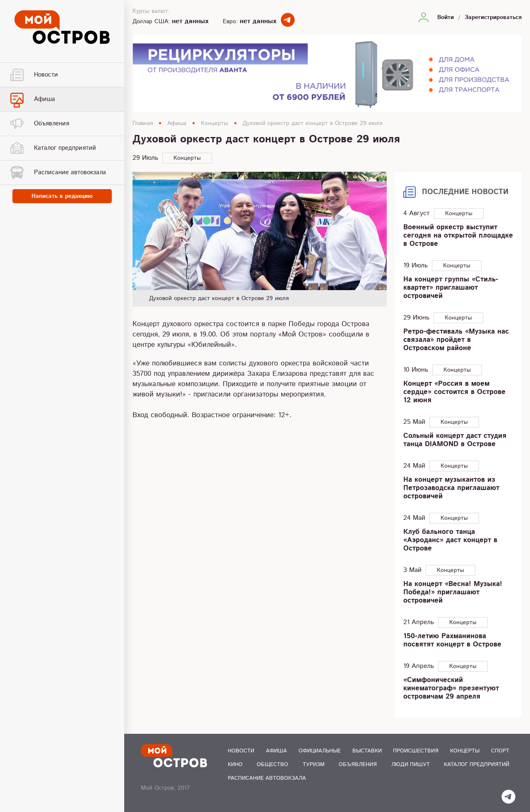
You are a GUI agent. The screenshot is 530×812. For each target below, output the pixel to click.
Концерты (214, 123)
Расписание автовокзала (267, 778)
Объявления (358, 765)
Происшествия (416, 751)
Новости (241, 751)
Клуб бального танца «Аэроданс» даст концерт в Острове (450, 540)
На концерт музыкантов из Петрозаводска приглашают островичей (451, 488)
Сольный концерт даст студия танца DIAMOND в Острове (455, 440)
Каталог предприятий (477, 765)
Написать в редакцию (62, 196)
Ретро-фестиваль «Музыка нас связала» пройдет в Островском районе (456, 340)
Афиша (177, 123)
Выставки (367, 751)
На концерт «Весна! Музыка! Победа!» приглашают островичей (453, 592)
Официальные (320, 751)
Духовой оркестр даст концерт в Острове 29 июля (312, 123)
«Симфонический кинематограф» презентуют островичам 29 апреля (451, 688)
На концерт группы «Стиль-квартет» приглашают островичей (451, 288)
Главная (143, 123)
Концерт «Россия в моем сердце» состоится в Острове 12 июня (454, 392)
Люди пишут (411, 765)
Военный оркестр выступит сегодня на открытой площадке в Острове (458, 235)
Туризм (314, 765)
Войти (446, 17)
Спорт (500, 751)
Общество (272, 765)
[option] (260, 239)
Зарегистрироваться (493, 17)
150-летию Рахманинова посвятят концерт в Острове (452, 640)
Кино (235, 765)
